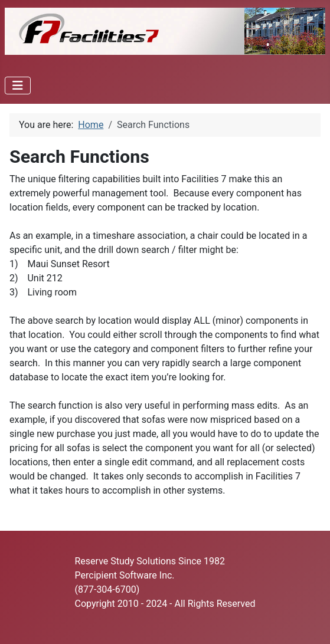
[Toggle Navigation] (18, 86)
